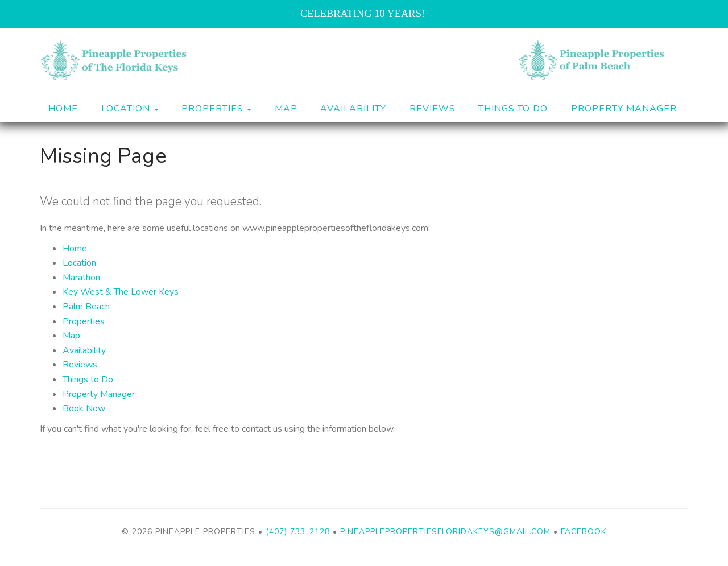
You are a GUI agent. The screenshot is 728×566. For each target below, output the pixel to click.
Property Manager (624, 109)
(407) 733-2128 (298, 532)
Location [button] (130, 109)
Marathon (81, 278)
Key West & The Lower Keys (121, 292)
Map (286, 109)
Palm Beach (86, 307)
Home (63, 109)
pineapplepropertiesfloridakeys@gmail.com (445, 532)
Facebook (584, 532)
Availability (353, 109)
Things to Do (513, 109)
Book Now (84, 408)
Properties (212, 109)
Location (79, 263)
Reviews (433, 109)
